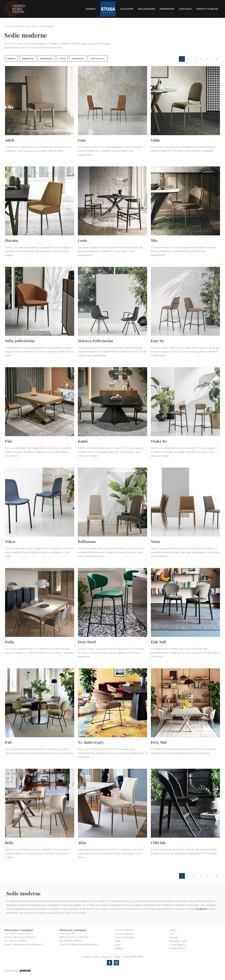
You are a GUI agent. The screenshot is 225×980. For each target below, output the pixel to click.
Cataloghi (185, 9)
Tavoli (118, 941)
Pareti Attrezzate (124, 937)
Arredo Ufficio (177, 948)
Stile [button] (62, 59)
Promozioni (167, 9)
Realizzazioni (147, 9)
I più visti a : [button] (98, 59)
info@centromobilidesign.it (28, 944)
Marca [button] (12, 59)
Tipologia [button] (78, 59)
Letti (172, 934)
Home (7, 26)
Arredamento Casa (21, 26)
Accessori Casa (178, 941)
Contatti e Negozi (207, 9)
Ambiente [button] (28, 59)
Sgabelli (119, 948)
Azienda (91, 9)
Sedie (35, 26)
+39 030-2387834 (73, 941)
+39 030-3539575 (18, 941)
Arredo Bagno (177, 945)
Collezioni (127, 9)
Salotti (173, 930)
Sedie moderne (47, 26)
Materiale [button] (47, 59)
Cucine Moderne (124, 930)
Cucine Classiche (124, 934)
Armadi (173, 937)
